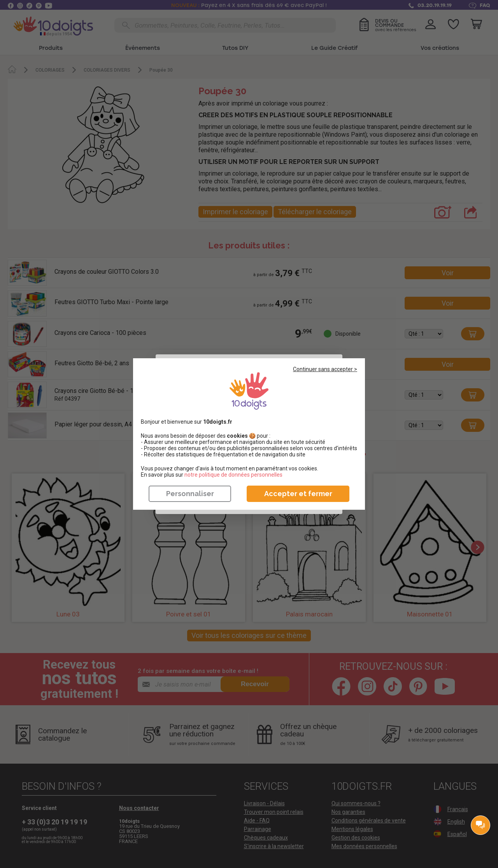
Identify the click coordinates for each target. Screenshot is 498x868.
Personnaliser (190, 494)
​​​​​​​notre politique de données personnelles (233, 475)
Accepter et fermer (298, 494)
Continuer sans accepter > (325, 369)
